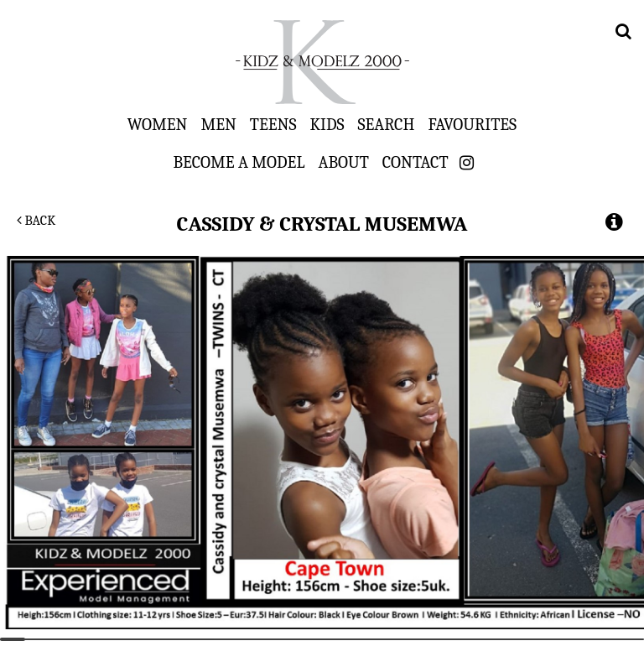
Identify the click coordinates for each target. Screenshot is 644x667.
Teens (273, 124)
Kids (327, 124)
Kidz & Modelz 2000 (322, 62)
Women (158, 124)
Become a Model (239, 162)
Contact (415, 162)
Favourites (472, 124)
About (343, 162)
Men (218, 124)
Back (36, 221)
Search (387, 124)
